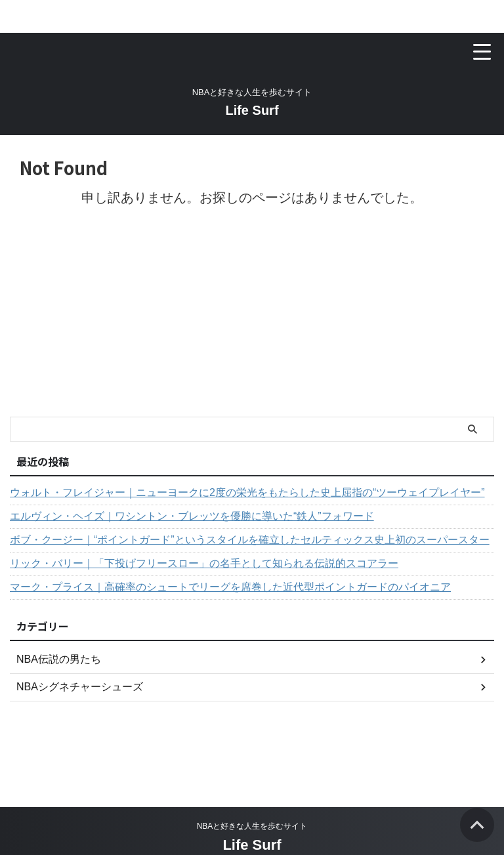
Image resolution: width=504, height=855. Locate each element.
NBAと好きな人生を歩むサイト (252, 826)
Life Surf (252, 110)
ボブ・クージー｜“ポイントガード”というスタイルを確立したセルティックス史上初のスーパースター (250, 540)
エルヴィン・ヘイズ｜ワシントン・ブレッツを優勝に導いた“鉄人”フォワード (192, 516)
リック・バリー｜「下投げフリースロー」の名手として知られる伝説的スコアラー (204, 563)
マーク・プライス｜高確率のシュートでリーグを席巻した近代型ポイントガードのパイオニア (230, 587)
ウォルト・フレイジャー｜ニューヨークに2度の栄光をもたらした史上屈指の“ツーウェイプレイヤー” (247, 492)
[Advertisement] (245, 318)
